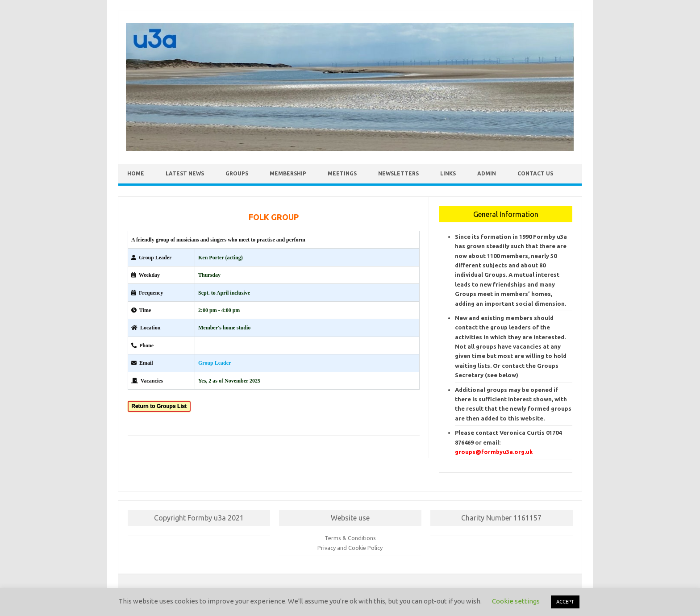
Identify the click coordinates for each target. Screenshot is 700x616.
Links (448, 173)
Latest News (185, 173)
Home (136, 173)
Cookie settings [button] (516, 601)
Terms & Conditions (350, 538)
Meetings (342, 173)
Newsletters (398, 173)
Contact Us (535, 173)
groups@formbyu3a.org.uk (494, 452)
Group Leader (215, 363)
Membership (288, 173)
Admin (487, 173)
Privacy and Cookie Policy (350, 548)
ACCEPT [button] (565, 602)
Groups (237, 173)
